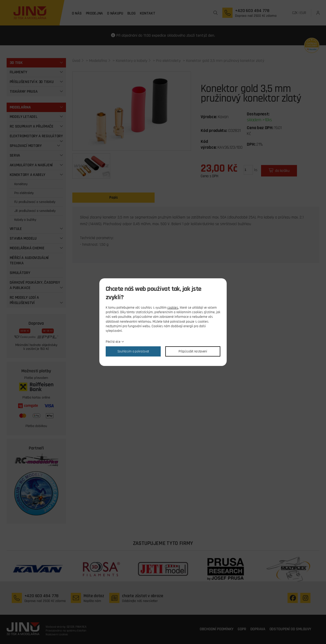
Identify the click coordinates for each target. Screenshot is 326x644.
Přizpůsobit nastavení (193, 351)
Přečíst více (113, 342)
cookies (173, 308)
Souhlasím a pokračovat (133, 351)
